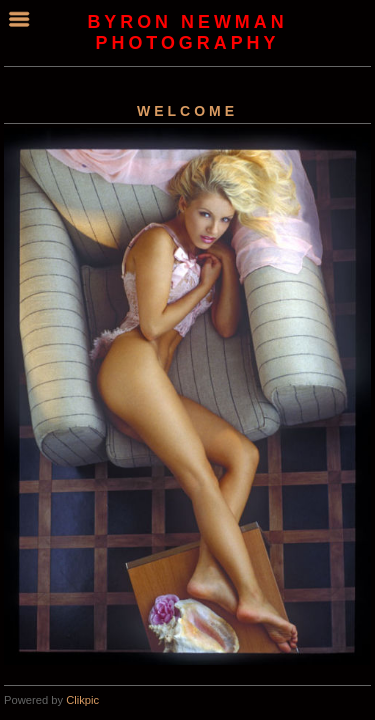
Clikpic (82, 700)
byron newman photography (187, 32)
